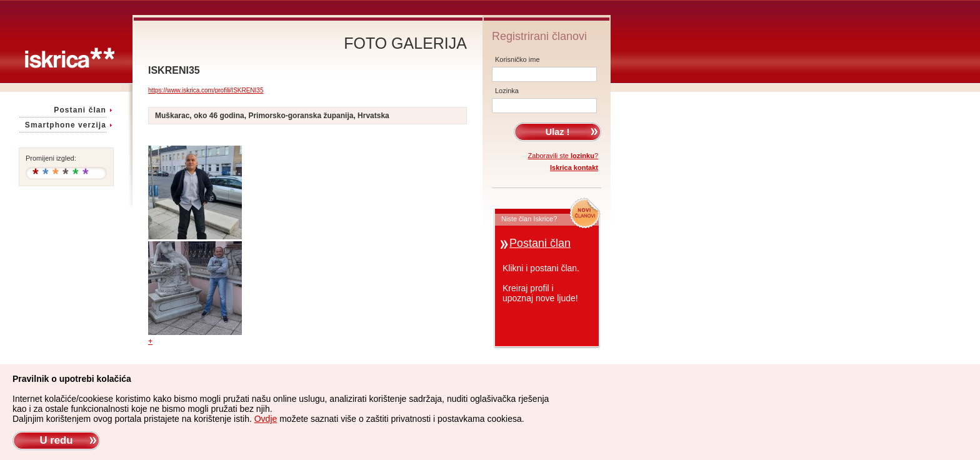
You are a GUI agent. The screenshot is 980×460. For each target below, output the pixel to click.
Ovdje (266, 419)
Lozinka (507, 91)
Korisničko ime (517, 59)
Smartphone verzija (66, 125)
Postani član (80, 110)
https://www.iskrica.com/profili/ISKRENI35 (206, 90)
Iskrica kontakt (574, 167)
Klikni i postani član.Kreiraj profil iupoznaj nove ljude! (541, 283)
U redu (56, 440)
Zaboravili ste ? (563, 156)
